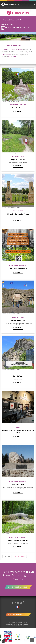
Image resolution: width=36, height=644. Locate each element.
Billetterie (25, 624)
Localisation (12, 622)
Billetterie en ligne (18, 13)
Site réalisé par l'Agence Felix (21, 625)
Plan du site (19, 624)
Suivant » (23, 556)
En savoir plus (18, 111)
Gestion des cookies (22, 622)
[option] (18, 637)
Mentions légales (10, 624)
